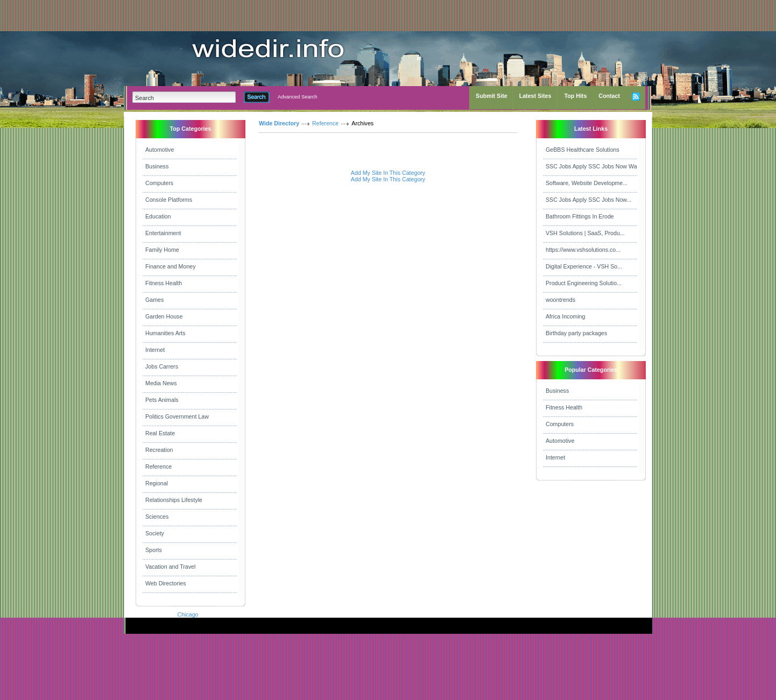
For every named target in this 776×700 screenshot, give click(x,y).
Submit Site (492, 96)
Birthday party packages (576, 333)
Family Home (162, 250)
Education (158, 216)
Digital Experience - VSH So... (584, 266)
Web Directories (166, 583)
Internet (155, 350)
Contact (609, 96)
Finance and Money (171, 266)
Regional (157, 483)
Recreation (159, 450)
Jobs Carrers (162, 366)
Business (157, 166)
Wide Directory (279, 123)
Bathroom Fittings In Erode (580, 216)
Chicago (188, 614)
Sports (154, 550)
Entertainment (163, 233)
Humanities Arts (165, 333)
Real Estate (160, 433)
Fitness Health (164, 283)
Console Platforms (169, 200)
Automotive (160, 150)
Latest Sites (535, 96)
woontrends (560, 300)
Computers (159, 183)
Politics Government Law (177, 416)
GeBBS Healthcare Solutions (583, 150)
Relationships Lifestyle (174, 500)
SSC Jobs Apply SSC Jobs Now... (588, 200)
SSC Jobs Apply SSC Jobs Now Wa (591, 166)
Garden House (164, 316)
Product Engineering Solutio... (584, 283)
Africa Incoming (565, 316)
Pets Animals (162, 400)
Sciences (157, 517)
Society (155, 533)
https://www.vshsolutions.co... (583, 250)
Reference (158, 466)
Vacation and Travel (170, 567)
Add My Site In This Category (388, 173)
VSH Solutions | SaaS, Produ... (585, 233)
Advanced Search (298, 97)
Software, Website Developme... (587, 183)
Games (154, 300)
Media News (161, 383)
